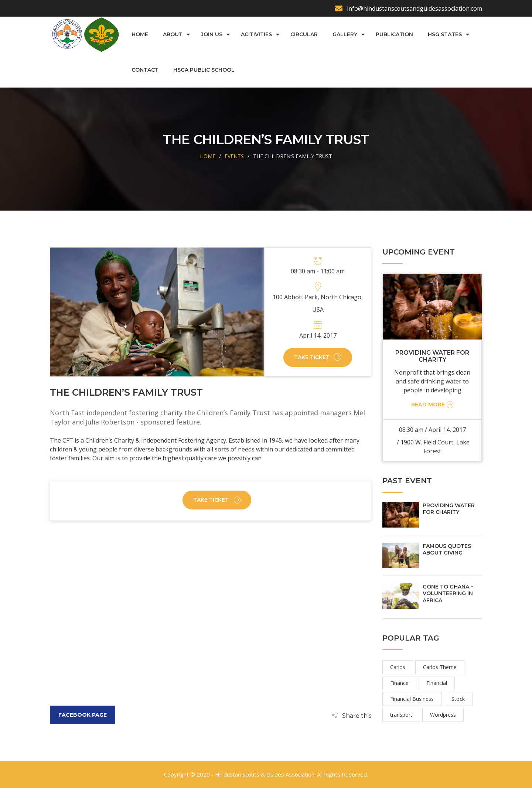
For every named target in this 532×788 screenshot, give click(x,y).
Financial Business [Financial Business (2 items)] (412, 699)
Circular (304, 34)
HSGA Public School (204, 70)
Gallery (345, 34)
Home (139, 34)
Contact (145, 70)
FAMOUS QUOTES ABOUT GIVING (447, 549)
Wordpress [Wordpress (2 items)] (443, 715)
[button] (352, 716)
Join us (211, 34)
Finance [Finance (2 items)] (399, 683)
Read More (433, 405)
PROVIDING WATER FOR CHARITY (432, 356)
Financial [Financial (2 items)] (437, 683)
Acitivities (256, 34)
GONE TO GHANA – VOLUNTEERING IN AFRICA (448, 593)
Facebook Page (83, 715)
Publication (394, 34)
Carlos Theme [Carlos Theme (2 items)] (440, 667)
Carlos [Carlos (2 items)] (398, 667)
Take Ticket (318, 357)
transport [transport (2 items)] (401, 715)
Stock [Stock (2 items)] (458, 699)
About (172, 34)
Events (234, 156)
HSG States (444, 34)
